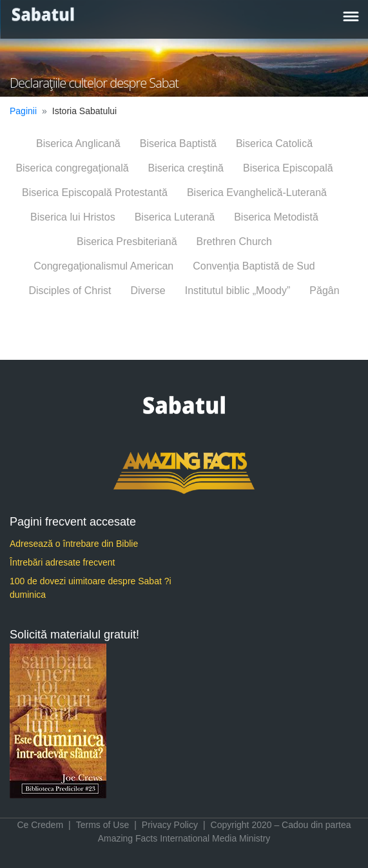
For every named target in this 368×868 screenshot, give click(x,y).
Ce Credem (40, 825)
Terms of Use (102, 825)
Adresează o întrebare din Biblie (74, 544)
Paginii (23, 111)
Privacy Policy (170, 825)
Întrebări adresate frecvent (62, 562)
